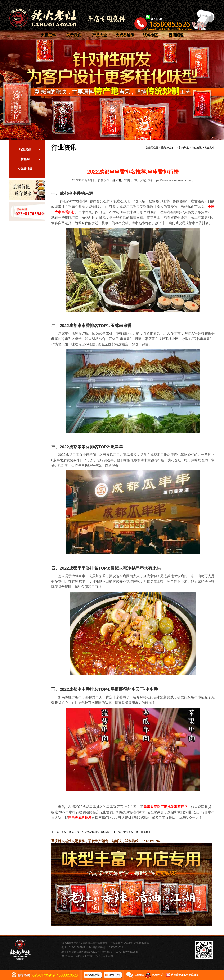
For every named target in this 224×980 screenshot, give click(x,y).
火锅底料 (48, 35)
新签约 (32, 159)
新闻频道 (176, 35)
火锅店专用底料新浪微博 (185, 975)
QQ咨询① (158, 975)
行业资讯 (31, 149)
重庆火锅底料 (168, 148)
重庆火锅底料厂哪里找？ (137, 832)
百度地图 (108, 956)
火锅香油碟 (125, 35)
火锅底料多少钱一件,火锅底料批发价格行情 (86, 832)
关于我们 (74, 35)
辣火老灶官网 (121, 180)
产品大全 (99, 35)
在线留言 (139, 975)
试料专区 (151, 35)
